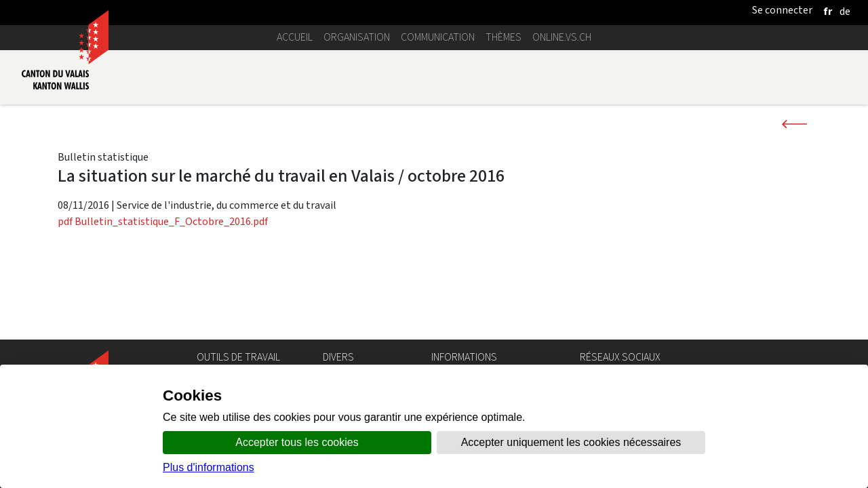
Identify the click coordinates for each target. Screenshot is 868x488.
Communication (438, 37)
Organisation (357, 37)
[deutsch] (845, 11)
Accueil (295, 37)
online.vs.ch (562, 37)
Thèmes (504, 37)
